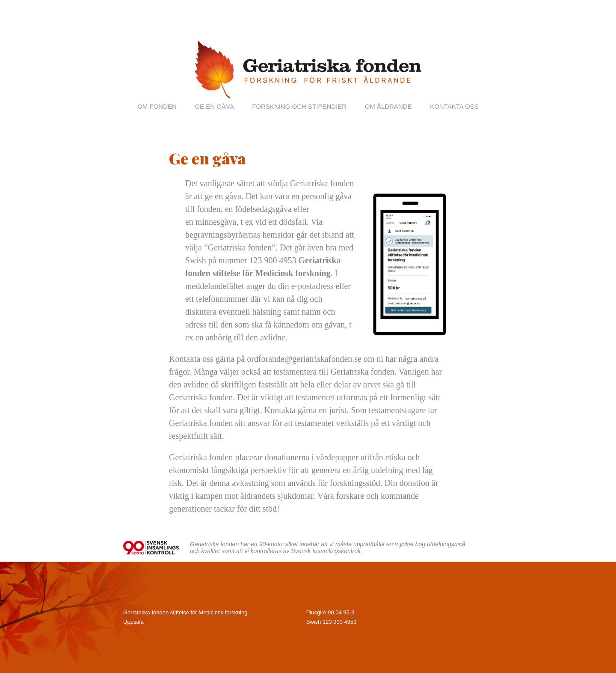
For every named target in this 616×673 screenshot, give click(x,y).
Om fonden (157, 106)
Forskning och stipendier (299, 106)
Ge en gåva (214, 106)
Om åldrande (388, 106)
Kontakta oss (454, 106)
